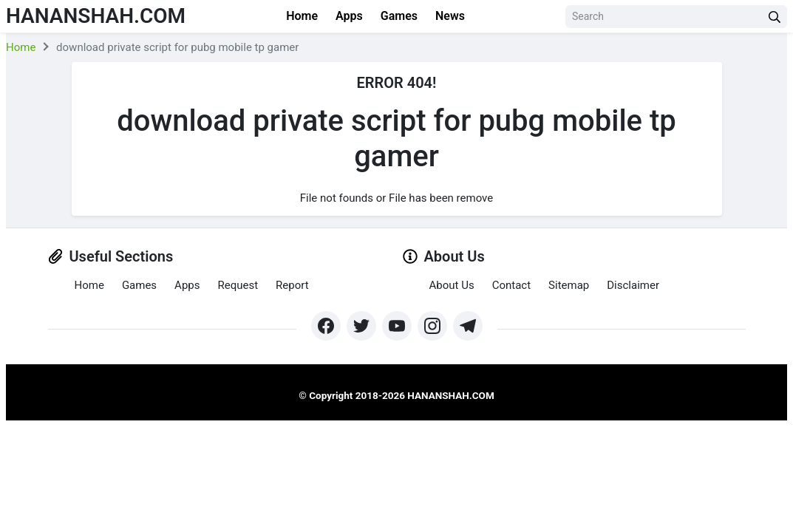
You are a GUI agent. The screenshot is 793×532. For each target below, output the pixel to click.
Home (302, 16)
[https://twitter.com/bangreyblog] (361, 326)
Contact (511, 285)
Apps (349, 16)
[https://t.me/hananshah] (468, 326)
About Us (452, 285)
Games (399, 16)
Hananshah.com (96, 16)
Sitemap (569, 285)
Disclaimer (633, 285)
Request (238, 285)
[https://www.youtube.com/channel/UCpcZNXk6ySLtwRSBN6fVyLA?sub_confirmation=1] (397, 326)
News (450, 16)
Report (292, 285)
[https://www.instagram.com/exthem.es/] (432, 326)
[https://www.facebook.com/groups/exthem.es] (326, 326)
